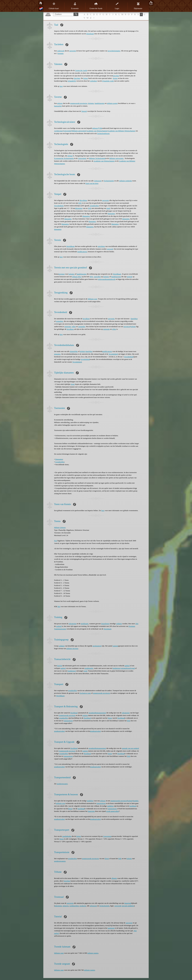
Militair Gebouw (60, 527)
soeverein (73, 51)
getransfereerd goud (128, 668)
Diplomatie (138, 6)
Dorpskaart (90, 34)
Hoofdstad (74, 713)
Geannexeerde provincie (67, 715)
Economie (75, 6)
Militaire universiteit (79, 131)
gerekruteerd (97, 646)
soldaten (119, 624)
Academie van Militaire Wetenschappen (122, 131)
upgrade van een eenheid (130, 748)
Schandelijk (72, 81)
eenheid (59, 626)
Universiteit (67, 131)
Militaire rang (59, 953)
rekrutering (72, 624)
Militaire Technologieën (97, 158)
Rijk (80, 203)
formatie (61, 53)
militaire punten (93, 953)
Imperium (91, 811)
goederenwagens (60, 861)
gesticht (130, 277)
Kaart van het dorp (92, 183)
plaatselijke (74, 351)
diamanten (111, 214)
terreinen (61, 274)
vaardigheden (67, 836)
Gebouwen (98, 181)
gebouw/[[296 (97, 128)
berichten (67, 881)
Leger (117, 6)
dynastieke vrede (108, 81)
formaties (117, 51)
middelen (90, 801)
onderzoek (61, 51)
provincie (127, 327)
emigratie (68, 327)
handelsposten (100, 103)
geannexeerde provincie (119, 801)
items (73, 384)
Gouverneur (107, 836)
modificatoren (82, 252)
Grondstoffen (60, 462)
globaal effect (77, 277)
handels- (136, 801)
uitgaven (66, 906)
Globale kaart (54, 6)
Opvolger (77, 78)
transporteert (102, 713)
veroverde (118, 906)
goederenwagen (62, 784)
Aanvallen (97, 277)
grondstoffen (94, 206)
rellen (74, 327)
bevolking (86, 319)
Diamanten (59, 459)
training (115, 646)
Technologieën (109, 181)
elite (137, 624)
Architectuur (58, 131)
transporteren (68, 721)
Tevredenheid (59, 206)
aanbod (127, 666)
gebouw (60, 103)
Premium (132, 626)
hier (59, 606)
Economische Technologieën (64, 158)
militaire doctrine (72, 648)
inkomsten (79, 208)
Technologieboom (103, 133)
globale (82, 351)
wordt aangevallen (112, 811)
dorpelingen (105, 624)
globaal (70, 156)
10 (151, 3)
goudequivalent (59, 731)
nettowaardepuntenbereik (107, 279)
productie (83, 906)
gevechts (111, 51)
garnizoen (111, 928)
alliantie (114, 878)
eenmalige (59, 321)
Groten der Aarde (96, 6)
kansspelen (58, 106)
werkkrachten (74, 906)
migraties (57, 354)
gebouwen (93, 906)
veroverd (110, 249)
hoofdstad (133, 806)
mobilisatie (85, 624)
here (61, 86)
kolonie (133, 327)
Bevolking (83, 200)
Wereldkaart (70, 246)
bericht (60, 666)
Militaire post (92, 299)
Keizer (86, 78)
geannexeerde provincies (79, 103)
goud (108, 208)
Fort (56, 541)
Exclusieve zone (85, 693)
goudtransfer (89, 668)
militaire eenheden (126, 181)
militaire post (61, 803)
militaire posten (112, 103)
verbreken (93, 81)
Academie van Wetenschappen (97, 131)
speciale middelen (128, 906)
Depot (110, 718)
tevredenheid (85, 359)
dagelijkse (134, 319)
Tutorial (84, 111)
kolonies (91, 103)
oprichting (101, 246)
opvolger (116, 76)
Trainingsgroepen (60, 629)
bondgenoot (117, 668)
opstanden (82, 327)
